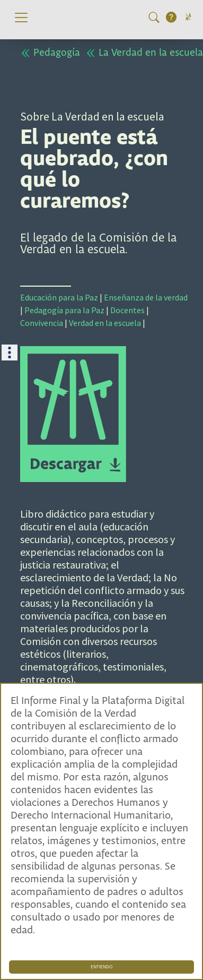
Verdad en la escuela (105, 323)
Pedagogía (50, 53)
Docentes (127, 310)
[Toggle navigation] (21, 18)
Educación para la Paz (59, 297)
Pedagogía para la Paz (64, 310)
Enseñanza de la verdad (146, 297)
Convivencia (42, 323)
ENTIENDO (101, 967)
